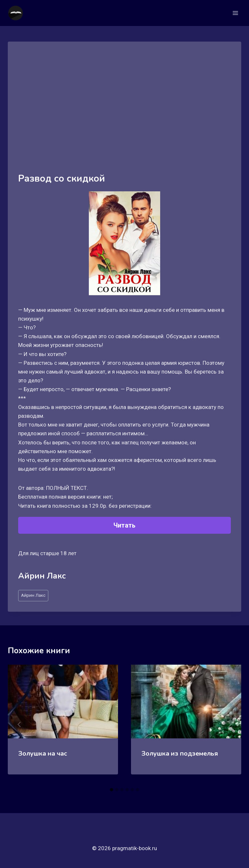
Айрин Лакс (33, 595)
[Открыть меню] (235, 13)
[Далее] (230, 724)
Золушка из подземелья (180, 753)
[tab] (112, 790)
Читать (124, 525)
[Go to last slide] (19, 724)
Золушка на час (43, 753)
